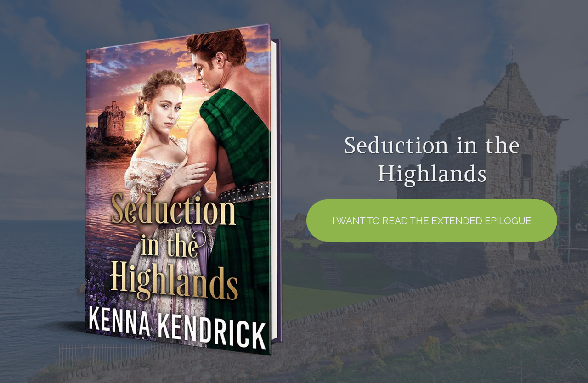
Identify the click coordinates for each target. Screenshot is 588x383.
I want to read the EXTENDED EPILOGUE (432, 221)
